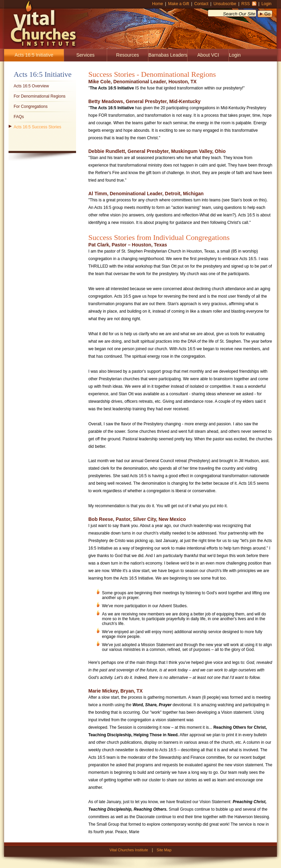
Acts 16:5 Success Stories (37, 127)
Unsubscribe (225, 4)
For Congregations (31, 106)
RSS (246, 4)
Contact (201, 4)
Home (158, 4)
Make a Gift (179, 4)
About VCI (208, 55)
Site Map (164, 850)
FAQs (19, 117)
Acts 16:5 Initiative (34, 55)
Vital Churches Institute (41, 24)
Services (86, 55)
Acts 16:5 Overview (31, 86)
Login (267, 4)
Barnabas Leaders (168, 55)
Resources (128, 55)
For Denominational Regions (40, 96)
